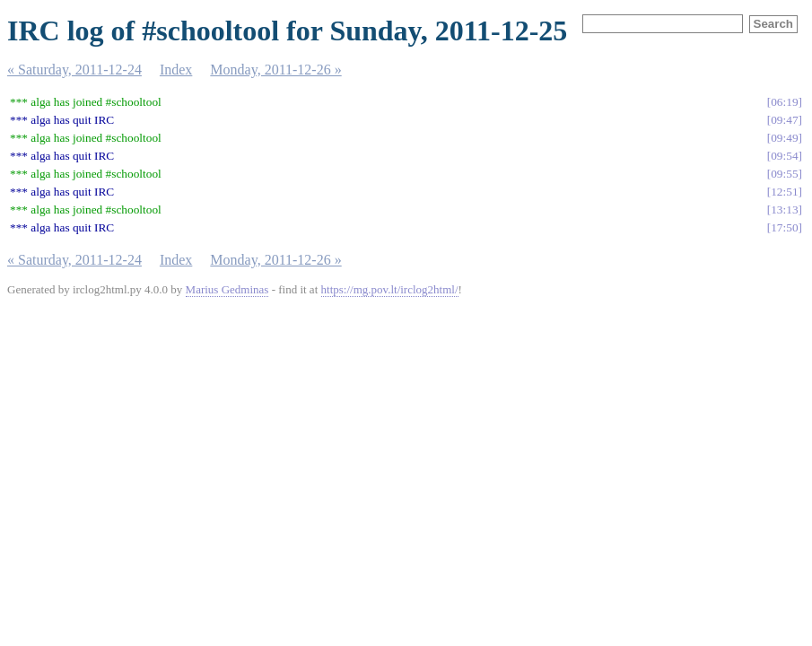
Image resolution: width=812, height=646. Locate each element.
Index (176, 70)
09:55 (784, 174)
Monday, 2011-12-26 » (275, 70)
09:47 (784, 120)
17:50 (784, 227)
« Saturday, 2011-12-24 (74, 70)
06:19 (784, 102)
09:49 (784, 138)
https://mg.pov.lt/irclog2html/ (390, 289)
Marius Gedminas (227, 289)
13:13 (784, 210)
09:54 (784, 156)
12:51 (784, 192)
